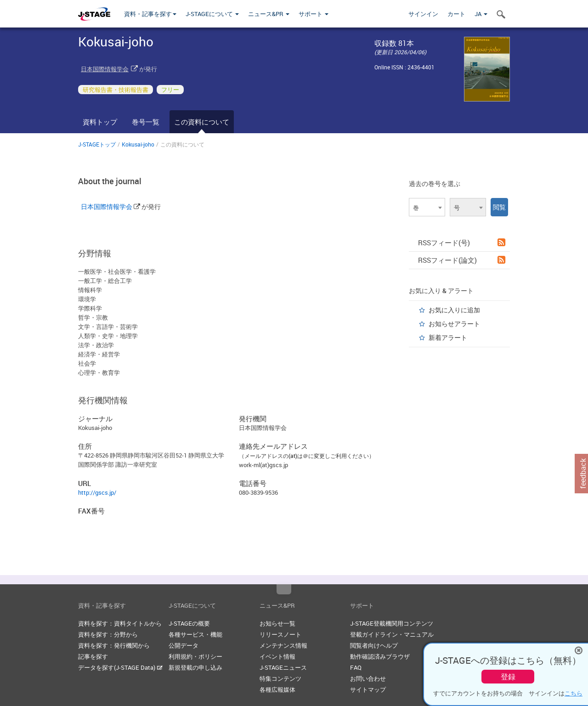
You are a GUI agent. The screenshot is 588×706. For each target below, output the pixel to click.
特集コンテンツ (280, 678)
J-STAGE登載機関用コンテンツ (392, 623)
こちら (574, 693)
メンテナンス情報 (283, 645)
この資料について (202, 122)
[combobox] (427, 207)
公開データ (184, 645)
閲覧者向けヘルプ (374, 645)
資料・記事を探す (150, 14)
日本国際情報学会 (105, 69)
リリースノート (280, 634)
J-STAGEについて (212, 14)
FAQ (356, 667)
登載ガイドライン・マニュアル (392, 634)
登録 (508, 677)
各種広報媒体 (277, 689)
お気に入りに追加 (454, 310)
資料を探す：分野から (108, 634)
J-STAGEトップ (97, 144)
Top (284, 589)
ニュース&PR (269, 14)
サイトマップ (368, 689)
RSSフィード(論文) (462, 260)
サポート (314, 14)
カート (456, 14)
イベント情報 (277, 656)
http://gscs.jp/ (97, 492)
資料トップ (100, 122)
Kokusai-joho (138, 144)
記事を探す (93, 656)
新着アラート (448, 337)
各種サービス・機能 (195, 634)
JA (481, 14)
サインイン (423, 14)
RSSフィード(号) (462, 243)
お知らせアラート (454, 324)
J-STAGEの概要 (189, 623)
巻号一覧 (146, 122)
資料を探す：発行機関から (114, 645)
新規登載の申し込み (195, 667)
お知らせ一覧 (277, 623)
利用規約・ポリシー (195, 656)
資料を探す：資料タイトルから (120, 623)
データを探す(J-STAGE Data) (120, 667)
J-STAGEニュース (283, 667)
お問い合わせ (368, 678)
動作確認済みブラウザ (380, 656)
